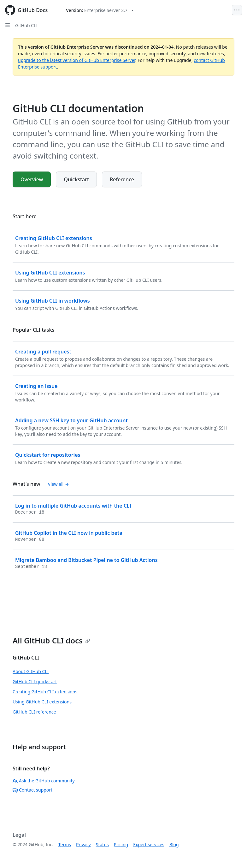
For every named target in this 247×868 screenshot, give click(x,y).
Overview (32, 179)
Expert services (149, 844)
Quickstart (76, 179)
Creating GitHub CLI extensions (45, 692)
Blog (174, 844)
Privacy (83, 844)
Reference (122, 179)
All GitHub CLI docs (51, 640)
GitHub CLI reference (34, 712)
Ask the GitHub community (44, 781)
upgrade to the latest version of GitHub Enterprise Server (77, 60)
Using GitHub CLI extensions (42, 702)
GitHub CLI (26, 25)
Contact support (32, 790)
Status (102, 844)
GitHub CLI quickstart (35, 681)
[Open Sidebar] (8, 25)
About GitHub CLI (31, 671)
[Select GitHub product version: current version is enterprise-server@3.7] (100, 10)
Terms (65, 844)
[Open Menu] (237, 10)
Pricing (121, 844)
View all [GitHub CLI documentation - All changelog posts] (59, 484)
